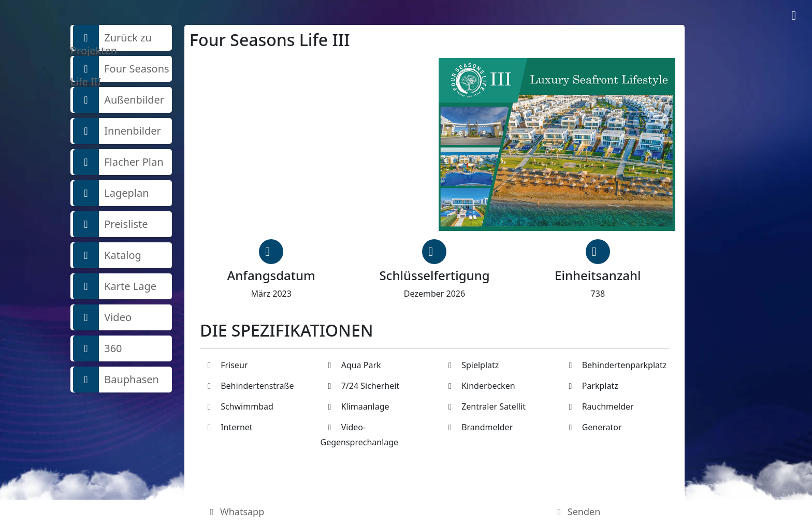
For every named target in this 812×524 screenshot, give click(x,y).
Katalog (107, 255)
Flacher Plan (118, 162)
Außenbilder (119, 100)
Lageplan (111, 193)
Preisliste (111, 224)
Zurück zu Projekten (111, 38)
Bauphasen (116, 380)
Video (102, 317)
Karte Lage (115, 286)
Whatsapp (235, 512)
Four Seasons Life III (120, 69)
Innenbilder (117, 131)
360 (98, 348)
